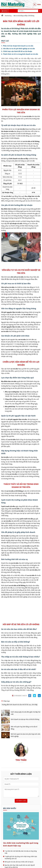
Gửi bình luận (21, 801)
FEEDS (39, 4)
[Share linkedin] (39, 696)
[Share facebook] (30, 696)
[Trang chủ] (2, 15)
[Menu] (5, 11)
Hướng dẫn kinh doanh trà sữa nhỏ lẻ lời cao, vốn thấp (20, 705)
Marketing (8, 16)
